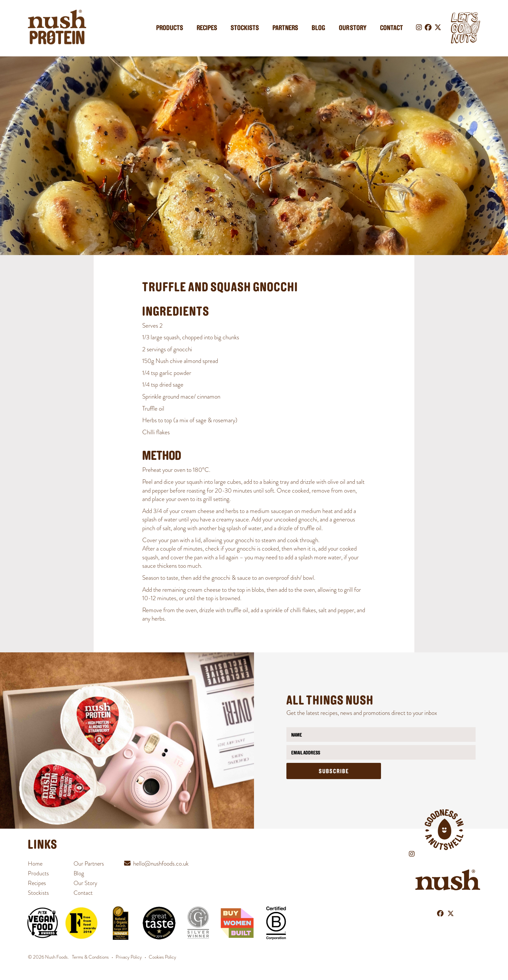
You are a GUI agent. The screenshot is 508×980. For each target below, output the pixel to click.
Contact (392, 28)
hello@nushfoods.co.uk (161, 863)
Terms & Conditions (90, 957)
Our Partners (89, 863)
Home (35, 863)
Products (170, 28)
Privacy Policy (129, 957)
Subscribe (334, 772)
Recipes (207, 28)
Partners (285, 28)
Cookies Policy (162, 957)
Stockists (245, 28)
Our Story (353, 28)
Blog (318, 28)
